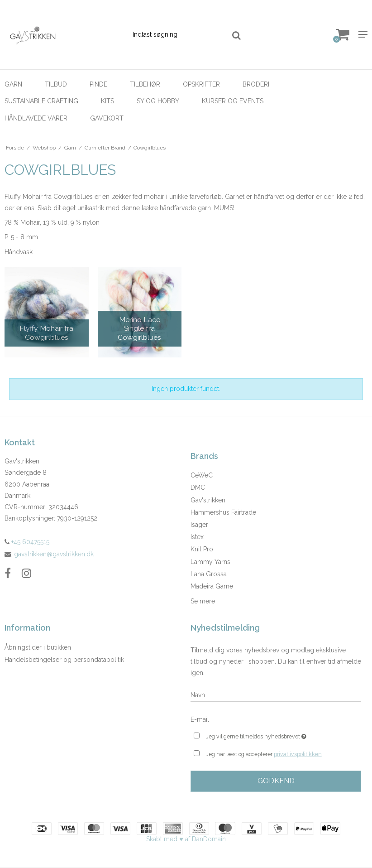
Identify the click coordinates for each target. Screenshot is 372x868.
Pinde (98, 84)
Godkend (276, 781)
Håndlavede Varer (36, 118)
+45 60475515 (27, 542)
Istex (197, 537)
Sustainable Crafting (41, 101)
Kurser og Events (233, 101)
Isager (199, 525)
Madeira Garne (212, 586)
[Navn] (276, 694)
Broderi (256, 84)
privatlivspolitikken (298, 754)
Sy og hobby (158, 101)
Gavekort (107, 118)
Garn (13, 84)
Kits (107, 101)
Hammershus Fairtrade (223, 512)
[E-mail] (276, 719)
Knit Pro (202, 549)
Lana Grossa (209, 574)
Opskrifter (201, 84)
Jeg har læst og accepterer (264, 754)
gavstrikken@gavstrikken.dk (54, 554)
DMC (198, 487)
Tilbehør (145, 84)
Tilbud (56, 84)
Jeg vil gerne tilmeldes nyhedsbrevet (279, 735)
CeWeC (202, 475)
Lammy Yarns (210, 562)
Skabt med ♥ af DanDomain (186, 839)
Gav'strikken (208, 500)
